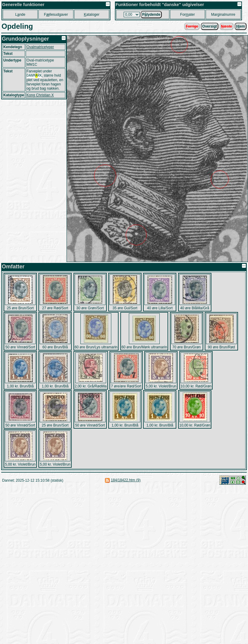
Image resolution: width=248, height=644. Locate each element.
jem (241, 26)
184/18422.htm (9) (126, 480)
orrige (192, 26)
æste (227, 26)
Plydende (151, 15)
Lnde (20, 15)
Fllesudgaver (56, 15)
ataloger (91, 15)
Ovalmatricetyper (40, 47)
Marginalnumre (223, 15)
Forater (188, 15)
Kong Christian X (40, 96)
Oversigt (210, 26)
